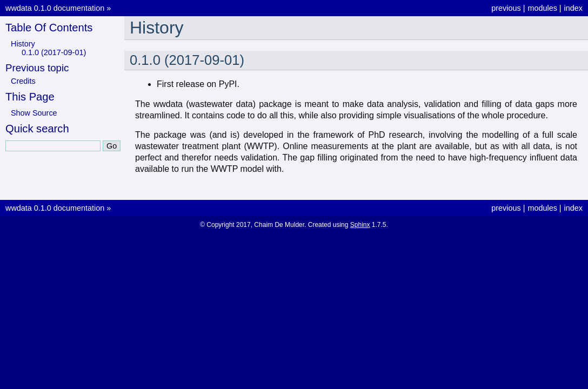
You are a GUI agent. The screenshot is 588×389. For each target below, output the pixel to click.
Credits (23, 81)
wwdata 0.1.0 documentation (55, 8)
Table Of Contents (49, 28)
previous (506, 8)
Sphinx (360, 225)
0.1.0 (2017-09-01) (54, 52)
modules (542, 8)
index (573, 8)
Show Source (34, 113)
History (23, 44)
